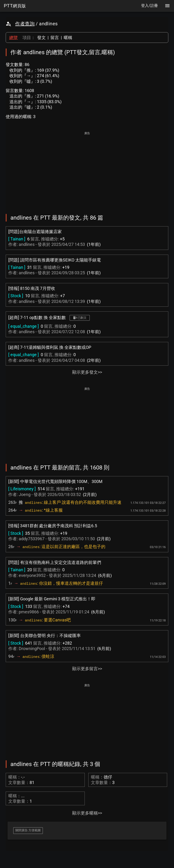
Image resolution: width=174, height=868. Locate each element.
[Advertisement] (87, 169)
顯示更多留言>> (87, 669)
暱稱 (68, 38)
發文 (41, 38)
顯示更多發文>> (87, 372)
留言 (55, 38)
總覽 (13, 38)
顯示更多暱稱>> (87, 813)
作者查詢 (25, 24)
